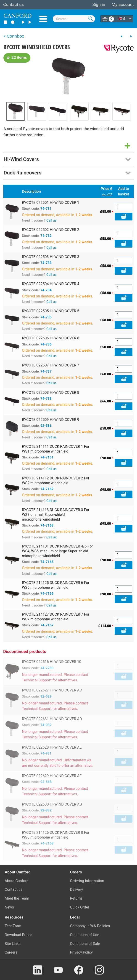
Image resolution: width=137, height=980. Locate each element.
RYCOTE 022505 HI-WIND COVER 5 (51, 311)
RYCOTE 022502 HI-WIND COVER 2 (51, 230)
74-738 (46, 399)
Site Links (13, 944)
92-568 (46, 782)
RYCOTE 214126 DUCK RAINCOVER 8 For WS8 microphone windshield (56, 835)
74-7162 (47, 489)
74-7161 (47, 457)
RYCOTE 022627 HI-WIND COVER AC (52, 690)
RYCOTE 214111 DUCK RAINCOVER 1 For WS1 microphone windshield (56, 449)
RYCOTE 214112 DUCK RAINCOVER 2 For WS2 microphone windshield (56, 481)
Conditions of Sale (85, 944)
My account (123, 5)
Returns (76, 898)
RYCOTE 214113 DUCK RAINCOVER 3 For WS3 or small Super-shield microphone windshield (56, 515)
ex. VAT (107, 194)
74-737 (46, 371)
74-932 (46, 725)
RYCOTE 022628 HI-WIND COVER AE (52, 747)
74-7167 (47, 625)
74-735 (46, 317)
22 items (17, 57)
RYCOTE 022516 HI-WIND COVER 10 (52, 662)
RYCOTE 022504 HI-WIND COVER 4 (51, 284)
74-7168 (47, 843)
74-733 (46, 263)
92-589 (46, 696)
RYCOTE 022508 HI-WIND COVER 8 (51, 393)
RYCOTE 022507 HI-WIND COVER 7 (51, 365)
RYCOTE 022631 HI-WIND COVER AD (52, 719)
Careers (11, 952)
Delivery (77, 889)
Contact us (13, 5)
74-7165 (47, 562)
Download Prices (19, 935)
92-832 (46, 810)
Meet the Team (17, 898)
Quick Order (80, 907)
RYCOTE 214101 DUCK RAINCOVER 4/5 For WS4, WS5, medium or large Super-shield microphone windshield (57, 551)
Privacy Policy (81, 952)
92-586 (46, 426)
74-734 (46, 290)
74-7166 (47, 594)
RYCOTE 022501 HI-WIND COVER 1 (51, 203)
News (9, 907)
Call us (51, 220)
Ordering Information (87, 881)
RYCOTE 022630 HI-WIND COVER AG (52, 804)
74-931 (46, 753)
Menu (43, 19)
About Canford (17, 881)
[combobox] (74, 19)
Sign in (99, 5)
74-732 (46, 236)
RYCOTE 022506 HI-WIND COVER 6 (51, 338)
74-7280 (47, 668)
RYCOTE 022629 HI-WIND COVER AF (52, 776)
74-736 (46, 344)
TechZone (13, 926)
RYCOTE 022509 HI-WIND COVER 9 (51, 420)
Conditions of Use (85, 935)
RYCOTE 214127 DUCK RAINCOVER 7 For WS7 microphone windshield (56, 617)
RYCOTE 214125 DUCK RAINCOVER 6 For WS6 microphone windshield (56, 585)
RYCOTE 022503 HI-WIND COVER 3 (51, 257)
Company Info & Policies (90, 926)
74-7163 (47, 525)
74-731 (46, 209)
